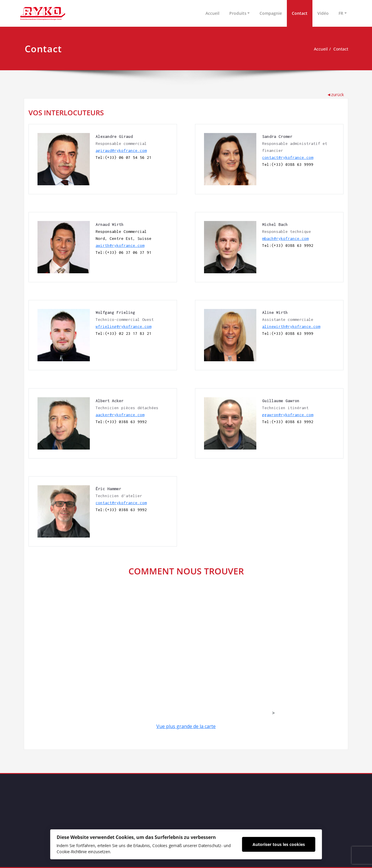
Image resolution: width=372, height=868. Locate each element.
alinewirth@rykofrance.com (291, 326)
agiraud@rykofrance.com (121, 150)
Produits (238, 13)
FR (341, 13)
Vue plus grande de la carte (186, 726)
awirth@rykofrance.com (120, 245)
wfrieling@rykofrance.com (124, 326)
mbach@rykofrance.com (285, 238)
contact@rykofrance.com (288, 157)
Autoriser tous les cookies (288, 843)
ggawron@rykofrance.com (288, 415)
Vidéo (323, 13)
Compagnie (271, 13)
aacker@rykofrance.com (120, 415)
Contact (300, 13)
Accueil (212, 13)
